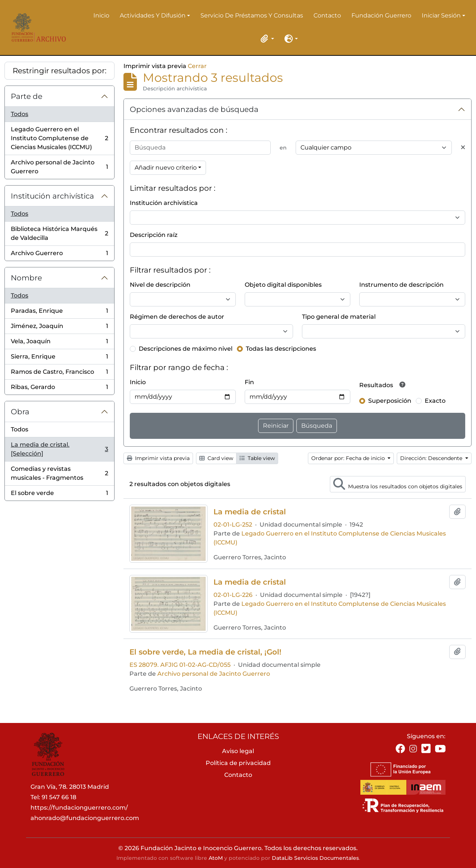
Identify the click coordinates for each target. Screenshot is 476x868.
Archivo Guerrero (59, 255)
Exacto (435, 401)
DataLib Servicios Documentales (315, 858)
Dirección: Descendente (432, 458)
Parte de (27, 96)
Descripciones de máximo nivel (186, 349)
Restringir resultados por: (59, 71)
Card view (216, 458)
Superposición (390, 401)
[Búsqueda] (200, 148)
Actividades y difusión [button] (153, 16)
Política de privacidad (238, 763)
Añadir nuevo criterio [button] (166, 168)
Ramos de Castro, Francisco (59, 374)
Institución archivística (52, 196)
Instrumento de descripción (401, 285)
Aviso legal (238, 751)
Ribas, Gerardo (59, 389)
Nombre (26, 278)
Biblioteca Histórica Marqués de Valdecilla (59, 233)
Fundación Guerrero (381, 15)
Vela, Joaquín (59, 343)
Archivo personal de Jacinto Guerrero (59, 167)
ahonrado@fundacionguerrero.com (85, 818)
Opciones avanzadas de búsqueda (194, 109)
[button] (266, 39)
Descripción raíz (154, 235)
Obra (20, 412)
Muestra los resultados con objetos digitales (398, 484)
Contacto (327, 15)
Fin (249, 382)
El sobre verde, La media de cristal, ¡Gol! (205, 652)
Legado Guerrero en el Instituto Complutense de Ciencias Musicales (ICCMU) (59, 138)
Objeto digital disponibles (283, 285)
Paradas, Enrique (59, 313)
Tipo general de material (339, 317)
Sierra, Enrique (59, 358)
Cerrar (197, 66)
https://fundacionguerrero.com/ (79, 808)
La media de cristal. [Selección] (59, 449)
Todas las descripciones (281, 349)
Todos (20, 114)
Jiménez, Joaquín (59, 328)
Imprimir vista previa (158, 458)
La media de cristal (250, 512)
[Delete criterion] (463, 148)
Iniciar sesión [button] (441, 16)
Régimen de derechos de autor (177, 317)
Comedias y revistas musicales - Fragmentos (59, 473)
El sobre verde (59, 495)
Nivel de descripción (160, 285)
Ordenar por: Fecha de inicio (349, 458)
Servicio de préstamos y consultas (252, 15)
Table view (257, 458)
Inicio (101, 15)
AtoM (216, 858)
